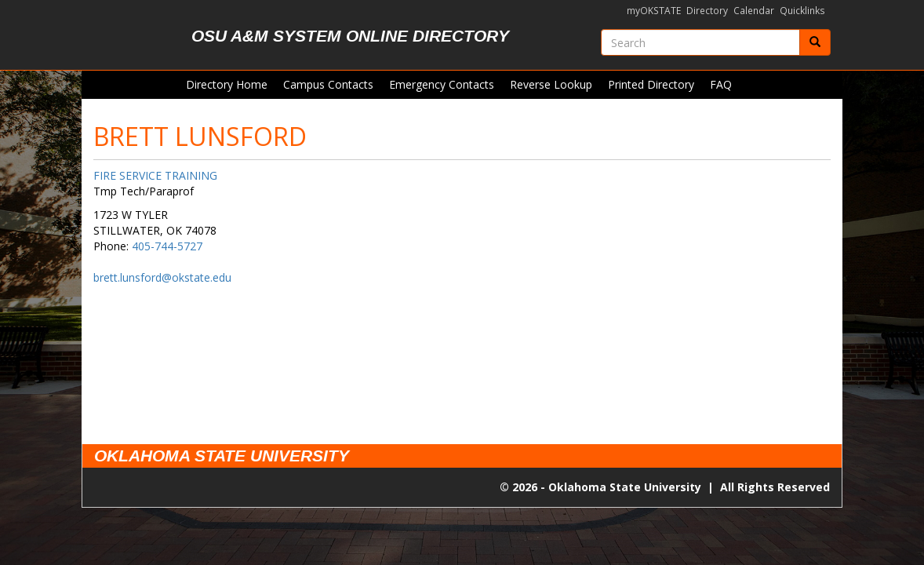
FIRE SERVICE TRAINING (155, 175)
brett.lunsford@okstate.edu (162, 277)
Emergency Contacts (442, 84)
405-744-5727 (167, 246)
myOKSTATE (654, 11)
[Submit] (815, 42)
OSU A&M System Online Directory (350, 36)
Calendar (754, 11)
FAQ (721, 84)
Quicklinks (802, 11)
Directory (707, 11)
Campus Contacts (328, 84)
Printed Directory (651, 84)
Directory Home (227, 84)
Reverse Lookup (551, 84)
